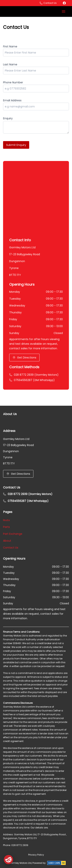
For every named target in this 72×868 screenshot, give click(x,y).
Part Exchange (13, 534)
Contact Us (11, 548)
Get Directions (24, 358)
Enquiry (8, 118)
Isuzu (6, 520)
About (7, 541)
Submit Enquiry (16, 145)
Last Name (10, 64)
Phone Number (13, 82)
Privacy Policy (36, 855)
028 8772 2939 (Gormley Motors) (34, 375)
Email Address (12, 100)
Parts (6, 527)
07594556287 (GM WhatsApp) (32, 380)
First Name (10, 46)
